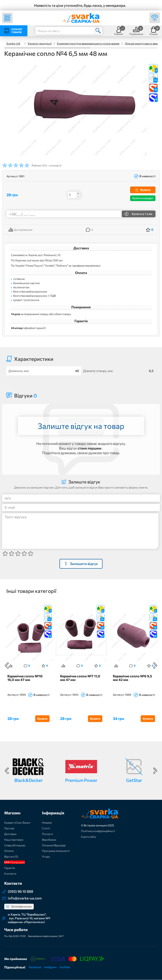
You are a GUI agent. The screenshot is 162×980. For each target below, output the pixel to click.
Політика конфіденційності (98, 831)
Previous (7, 666)
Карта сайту (89, 837)
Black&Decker (28, 780)
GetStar (134, 780)
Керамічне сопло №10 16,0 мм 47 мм (25, 678)
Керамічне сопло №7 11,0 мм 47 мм (80, 678)
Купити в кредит (143, 198)
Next (155, 666)
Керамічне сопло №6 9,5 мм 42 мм (132, 678)
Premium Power (81, 780)
